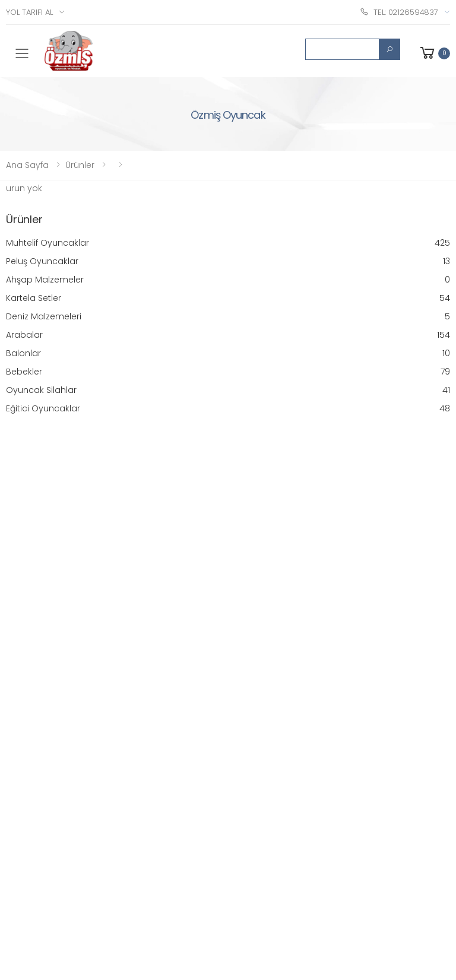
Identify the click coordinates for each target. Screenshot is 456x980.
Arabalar (228, 335)
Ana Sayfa (27, 165)
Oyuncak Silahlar (228, 390)
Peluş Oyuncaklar (228, 261)
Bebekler (228, 372)
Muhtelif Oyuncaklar (228, 243)
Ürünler (80, 165)
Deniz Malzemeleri (228, 317)
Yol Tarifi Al (29, 12)
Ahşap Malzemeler (228, 280)
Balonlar (228, 353)
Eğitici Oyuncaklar (228, 409)
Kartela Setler (228, 298)
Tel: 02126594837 (399, 12)
